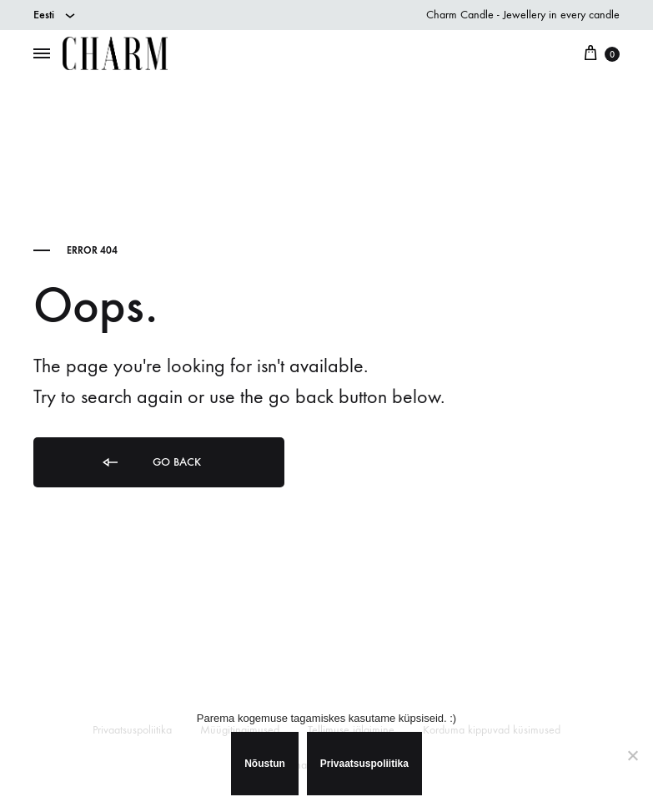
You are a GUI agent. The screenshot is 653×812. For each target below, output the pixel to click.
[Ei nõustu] (632, 755)
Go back (151, 463)
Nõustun (265, 764)
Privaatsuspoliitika (364, 764)
